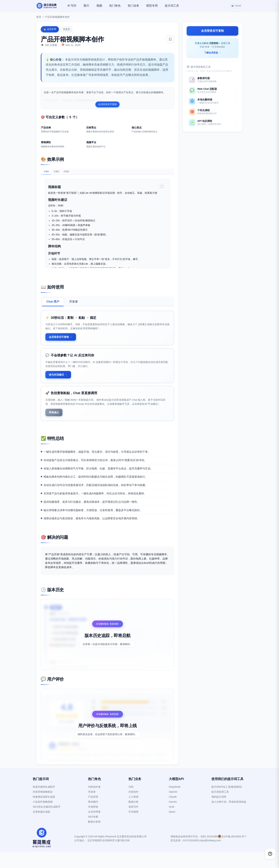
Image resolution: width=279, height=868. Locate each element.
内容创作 (133, 808)
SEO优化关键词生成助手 (47, 823)
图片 (86, 6)
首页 (39, 17)
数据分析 (133, 818)
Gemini (173, 818)
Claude (173, 813)
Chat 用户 (53, 305)
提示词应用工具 (220, 808)
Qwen (172, 828)
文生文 (66, 29)
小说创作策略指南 (43, 818)
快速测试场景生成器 (44, 813)
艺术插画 (133, 828)
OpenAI (173, 808)
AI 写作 (72, 6)
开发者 (73, 305)
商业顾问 (93, 818)
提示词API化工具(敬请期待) (227, 803)
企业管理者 (94, 828)
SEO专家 (93, 833)
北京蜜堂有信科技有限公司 (132, 853)
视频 (99, 6)
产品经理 (93, 813)
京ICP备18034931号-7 (234, 853)
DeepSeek (175, 803)
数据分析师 (94, 838)
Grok (172, 823)
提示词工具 (172, 6)
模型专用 (152, 6)
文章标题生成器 (41, 828)
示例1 (48, 175)
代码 (131, 803)
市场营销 (93, 823)
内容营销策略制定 (43, 808)
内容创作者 (94, 803)
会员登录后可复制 (107, 104)
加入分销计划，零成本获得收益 (229, 818)
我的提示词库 (219, 813)
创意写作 (133, 823)
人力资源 (133, 813)
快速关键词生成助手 (44, 803)
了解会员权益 (213, 53)
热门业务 (133, 6)
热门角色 (115, 6)
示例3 (73, 175)
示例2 (61, 175)
